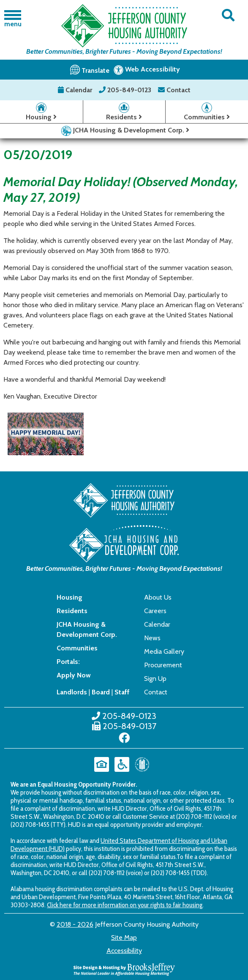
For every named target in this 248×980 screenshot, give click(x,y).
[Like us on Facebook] (124, 738)
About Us (158, 597)
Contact (174, 90)
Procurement (163, 665)
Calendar (76, 90)
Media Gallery (164, 651)
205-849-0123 (126, 90)
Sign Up (155, 679)
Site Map (124, 937)
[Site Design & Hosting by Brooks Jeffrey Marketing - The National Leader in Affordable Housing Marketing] (124, 969)
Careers (155, 611)
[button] (228, 15)
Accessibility (124, 951)
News (152, 638)
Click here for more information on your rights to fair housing (125, 905)
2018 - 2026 (75, 924)
